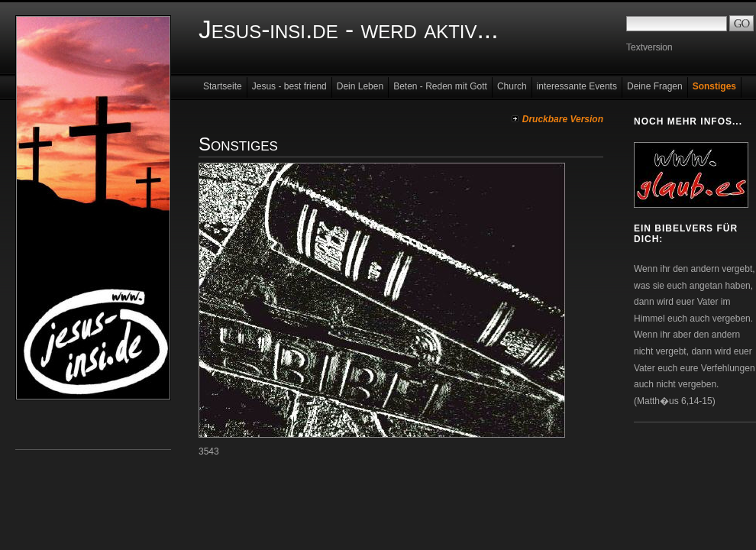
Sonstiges (714, 86)
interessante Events (577, 86)
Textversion (649, 47)
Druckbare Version (563, 119)
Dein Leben (360, 86)
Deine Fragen (655, 86)
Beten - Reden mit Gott (440, 86)
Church (512, 86)
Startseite (223, 86)
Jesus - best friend (289, 86)
